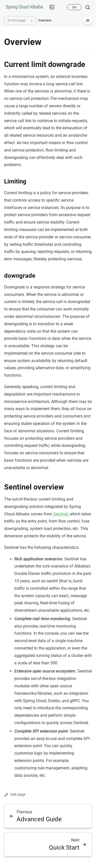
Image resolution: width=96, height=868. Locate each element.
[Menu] (88, 20)
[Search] (86, 7)
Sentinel (61, 514)
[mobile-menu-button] (52, 7)
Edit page (15, 795)
